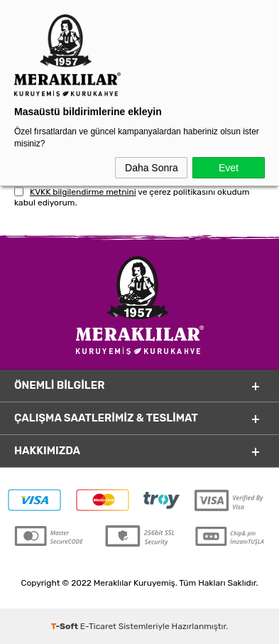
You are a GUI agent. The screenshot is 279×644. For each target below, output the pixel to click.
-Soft (66, 626)
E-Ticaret (98, 626)
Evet (229, 168)
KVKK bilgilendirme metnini (83, 192)
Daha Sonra (152, 168)
